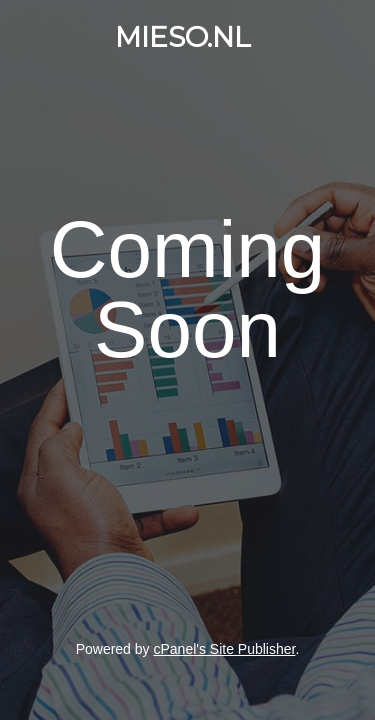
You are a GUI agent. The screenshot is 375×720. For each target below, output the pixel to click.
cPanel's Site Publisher (224, 649)
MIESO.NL (183, 37)
